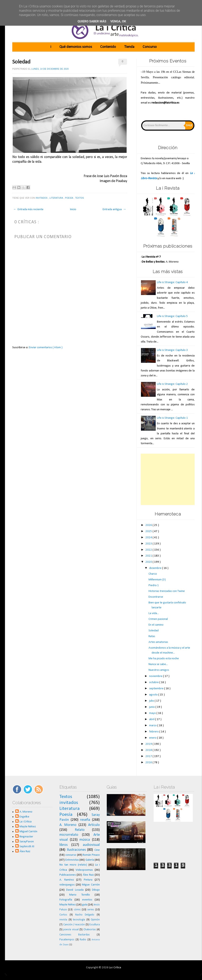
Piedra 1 (154, 585)
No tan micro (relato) (73, 865)
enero (153, 738)
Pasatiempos (67, 940)
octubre (154, 682)
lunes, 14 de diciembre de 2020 (50, 69)
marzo (153, 726)
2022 (149, 550)
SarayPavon (27, 842)
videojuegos (67, 885)
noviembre (156, 676)
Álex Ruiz (25, 851)
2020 (149, 562)
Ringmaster (26, 837)
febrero (154, 732)
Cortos (63, 915)
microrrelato (69, 835)
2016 (149, 763)
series (91, 910)
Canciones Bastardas (75, 935)
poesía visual (71, 930)
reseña (85, 820)
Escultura (95, 925)
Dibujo (96, 890)
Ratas (152, 636)
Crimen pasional (158, 619)
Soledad (21, 62)
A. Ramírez (67, 880)
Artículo (94, 825)
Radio (83, 940)
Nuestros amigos (159, 670)
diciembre (156, 568)
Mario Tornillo (79, 895)
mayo (153, 713)
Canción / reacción (74, 925)
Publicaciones (68, 875)
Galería (90, 860)
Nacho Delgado (85, 915)
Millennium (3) (157, 580)
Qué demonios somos (76, 47)
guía (85, 905)
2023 (149, 544)
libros (64, 845)
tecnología (79, 920)
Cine (97, 850)
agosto (154, 695)
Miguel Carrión (28, 832)
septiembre (157, 689)
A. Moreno (26, 812)
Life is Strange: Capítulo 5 (172, 316)
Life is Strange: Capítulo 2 (172, 384)
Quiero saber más (92, 21)
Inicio (73, 209)
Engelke (24, 817)
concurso (71, 855)
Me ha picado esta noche (164, 659)
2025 (149, 531)
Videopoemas (84, 870)
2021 (149, 556)
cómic (77, 910)
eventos (87, 900)
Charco (153, 574)
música (85, 840)
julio (152, 701)
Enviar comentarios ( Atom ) (46, 348)
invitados (42, 198)
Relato (80, 830)
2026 (149, 525)
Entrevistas (72, 860)
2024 (149, 538)
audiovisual (91, 845)
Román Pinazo (91, 855)
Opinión (95, 920)
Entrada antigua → (114, 209)
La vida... (154, 613)
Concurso (150, 47)
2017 (149, 756)
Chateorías (90, 930)
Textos (80, 198)
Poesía (70, 198)
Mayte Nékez (28, 827)
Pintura (88, 880)
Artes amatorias (158, 642)
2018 (149, 750)
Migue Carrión (91, 885)
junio (152, 707)
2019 (149, 744)
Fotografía (66, 900)
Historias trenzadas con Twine (167, 591)
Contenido (108, 47)
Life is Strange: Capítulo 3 (172, 350)
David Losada (75, 890)
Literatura (57, 198)
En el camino (156, 625)
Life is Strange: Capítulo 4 (172, 282)
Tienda (129, 47)
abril (152, 719)
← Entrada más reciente (28, 209)
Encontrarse (156, 597)
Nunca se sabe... (158, 664)
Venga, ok (118, 21)
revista (63, 920)
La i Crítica (26, 822)
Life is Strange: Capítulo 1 (172, 418)
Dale (189, 125)
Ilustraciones (76, 850)
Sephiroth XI (27, 847)
